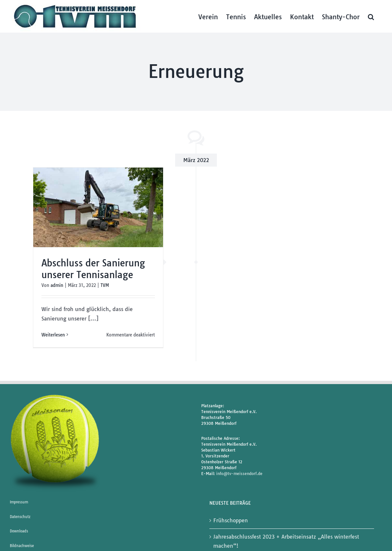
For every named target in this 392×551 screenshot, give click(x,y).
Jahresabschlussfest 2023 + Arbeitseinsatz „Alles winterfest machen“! (286, 541)
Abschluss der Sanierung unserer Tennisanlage (93, 269)
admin (57, 285)
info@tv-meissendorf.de (239, 474)
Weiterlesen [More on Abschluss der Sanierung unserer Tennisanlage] (53, 335)
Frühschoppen (231, 520)
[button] (371, 16)
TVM (105, 285)
